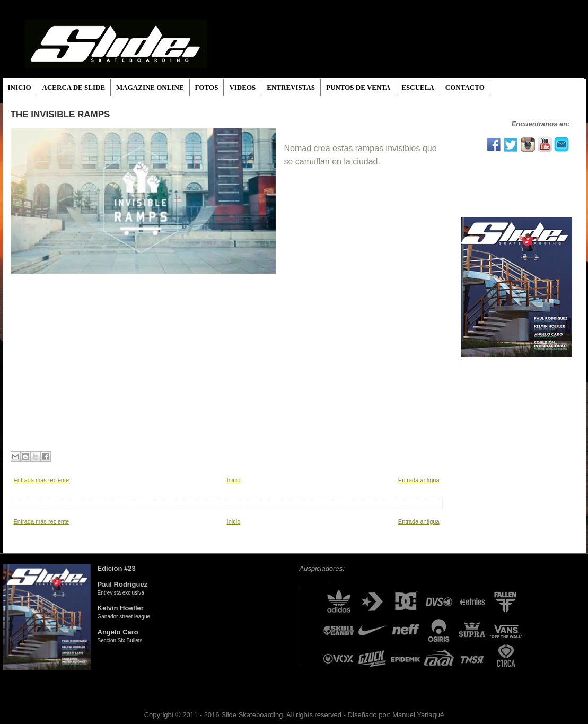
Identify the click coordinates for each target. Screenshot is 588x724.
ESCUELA (418, 87)
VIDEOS (242, 87)
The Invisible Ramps (60, 114)
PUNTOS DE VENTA (358, 87)
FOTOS (207, 87)
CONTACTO (465, 87)
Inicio (234, 480)
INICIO (20, 87)
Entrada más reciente (42, 480)
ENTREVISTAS (291, 87)
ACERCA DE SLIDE (74, 87)
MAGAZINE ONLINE (150, 87)
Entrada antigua (419, 480)
